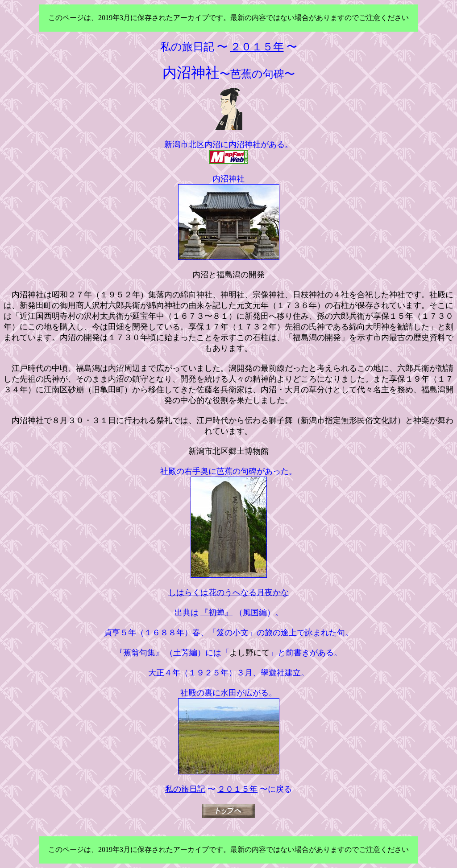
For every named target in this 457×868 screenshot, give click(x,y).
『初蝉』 (216, 613)
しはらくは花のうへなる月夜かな (228, 592)
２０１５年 (237, 789)
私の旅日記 (185, 789)
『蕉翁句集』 (139, 653)
